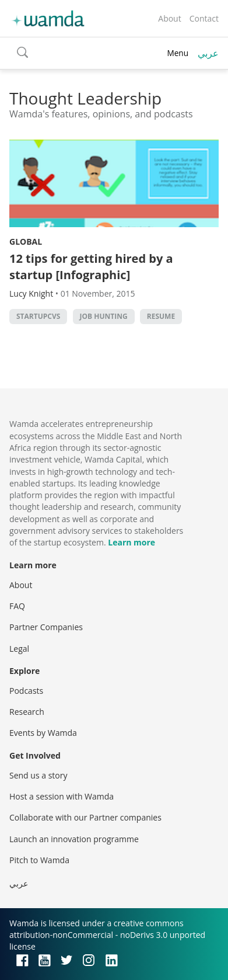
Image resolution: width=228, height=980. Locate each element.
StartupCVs (38, 316)
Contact (204, 18)
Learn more (131, 542)
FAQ (17, 606)
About (169, 18)
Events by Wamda (43, 733)
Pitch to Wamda (39, 860)
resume (161, 316)
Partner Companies (46, 627)
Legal (19, 649)
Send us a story (38, 775)
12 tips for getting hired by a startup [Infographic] (91, 267)
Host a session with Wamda (62, 796)
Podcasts (26, 691)
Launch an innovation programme (74, 839)
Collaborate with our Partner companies (85, 817)
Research (27, 712)
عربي (208, 53)
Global (26, 241)
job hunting (104, 316)
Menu (178, 53)
